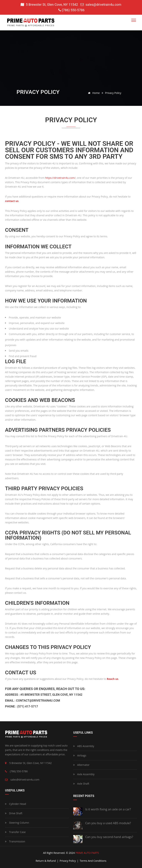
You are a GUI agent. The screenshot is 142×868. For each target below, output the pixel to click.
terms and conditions (93, 861)
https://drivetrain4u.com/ (60, 178)
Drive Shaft (14, 813)
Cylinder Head (15, 804)
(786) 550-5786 (72, 10)
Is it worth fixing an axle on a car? (108, 809)
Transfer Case (15, 832)
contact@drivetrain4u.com (38, 701)
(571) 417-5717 (28, 706)
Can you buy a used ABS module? (108, 823)
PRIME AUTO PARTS (87, 853)
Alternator (81, 765)
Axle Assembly (84, 774)
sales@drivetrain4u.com (101, 5)
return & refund (46, 861)
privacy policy (68, 861)
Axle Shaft (81, 784)
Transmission (15, 841)
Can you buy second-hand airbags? (109, 837)
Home (93, 93)
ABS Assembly (84, 746)
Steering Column (17, 823)
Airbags (80, 755)
